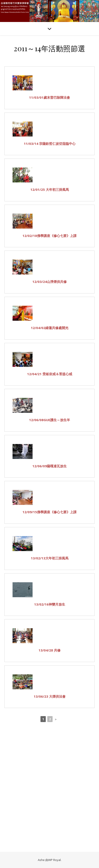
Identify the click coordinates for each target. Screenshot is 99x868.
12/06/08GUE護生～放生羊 (49, 420)
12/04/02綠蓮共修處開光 (50, 328)
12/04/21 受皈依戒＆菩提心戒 (50, 374)
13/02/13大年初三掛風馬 (50, 558)
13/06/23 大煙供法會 (50, 696)
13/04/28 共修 (49, 650)
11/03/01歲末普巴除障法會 (49, 97)
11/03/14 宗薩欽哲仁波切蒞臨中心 (50, 144)
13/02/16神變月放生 (50, 604)
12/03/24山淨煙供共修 (49, 282)
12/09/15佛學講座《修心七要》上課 (49, 512)
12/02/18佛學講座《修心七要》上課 (49, 236)
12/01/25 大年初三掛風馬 (50, 189)
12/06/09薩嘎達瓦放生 (49, 466)
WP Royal (54, 860)
